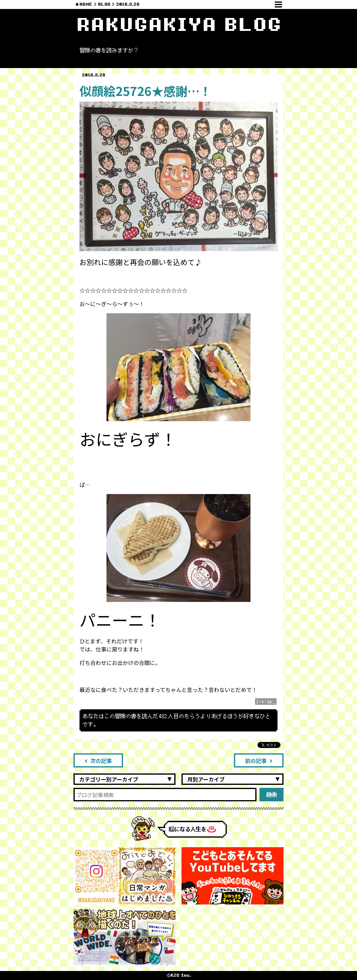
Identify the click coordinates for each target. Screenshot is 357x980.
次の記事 (98, 761)
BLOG (104, 4)
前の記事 (259, 761)
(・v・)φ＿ (266, 701)
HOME (86, 4)
